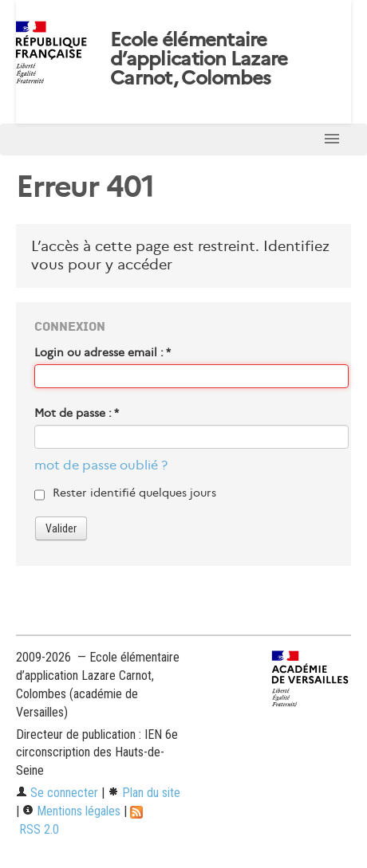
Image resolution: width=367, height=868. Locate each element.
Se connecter (57, 793)
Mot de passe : (77, 413)
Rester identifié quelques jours (134, 493)
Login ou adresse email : (103, 352)
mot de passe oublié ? (101, 465)
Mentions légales (71, 811)
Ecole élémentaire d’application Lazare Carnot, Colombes (199, 59)
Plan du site (144, 793)
